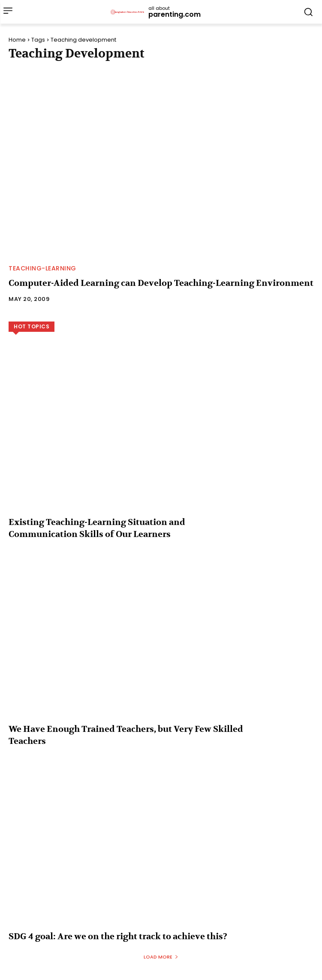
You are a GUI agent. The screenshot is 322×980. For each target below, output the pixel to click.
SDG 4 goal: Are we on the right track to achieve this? (118, 936)
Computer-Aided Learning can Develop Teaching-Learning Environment (161, 283)
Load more (161, 957)
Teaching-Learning (42, 268)
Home (17, 40)
